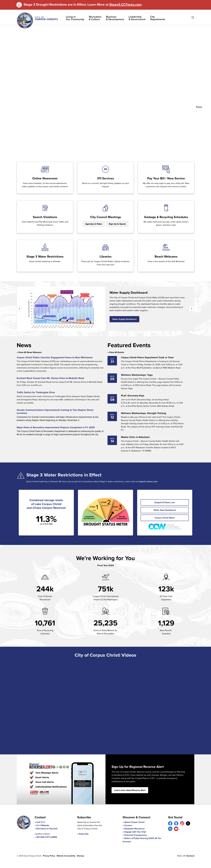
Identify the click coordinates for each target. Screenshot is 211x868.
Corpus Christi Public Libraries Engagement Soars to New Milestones (55, 358)
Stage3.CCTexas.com (125, 4)
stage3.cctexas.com (148, 481)
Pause (199, 107)
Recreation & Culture (95, 18)
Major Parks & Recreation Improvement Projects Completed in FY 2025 (56, 428)
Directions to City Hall (47, 829)
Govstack (190, 856)
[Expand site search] (193, 18)
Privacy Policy (49, 856)
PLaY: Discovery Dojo (133, 396)
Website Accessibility (66, 856)
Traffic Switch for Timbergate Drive (36, 393)
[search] (105, 78)
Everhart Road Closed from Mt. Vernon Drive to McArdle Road (50, 378)
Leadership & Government (137, 18)
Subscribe (84, 834)
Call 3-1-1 (41, 822)
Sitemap (80, 856)
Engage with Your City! (135, 832)
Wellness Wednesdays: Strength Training (144, 413)
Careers (128, 825)
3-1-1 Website (43, 825)
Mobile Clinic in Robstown (135, 437)
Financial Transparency (136, 835)
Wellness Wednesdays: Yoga (137, 375)
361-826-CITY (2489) (47, 837)
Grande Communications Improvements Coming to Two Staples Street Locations (55, 412)
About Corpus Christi (134, 822)
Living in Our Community (75, 18)
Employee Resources (134, 829)
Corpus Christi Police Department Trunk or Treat (147, 358)
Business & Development (115, 18)
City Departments (158, 18)
